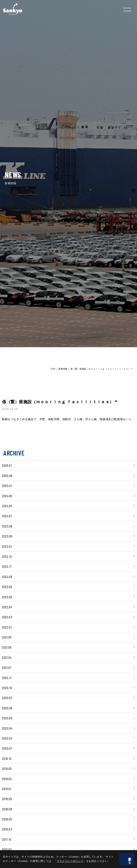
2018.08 (7, 809)
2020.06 (7, 708)
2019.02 (7, 779)
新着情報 (63, 369)
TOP (53, 369)
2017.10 (7, 839)
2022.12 (7, 556)
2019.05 (7, 769)
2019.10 (7, 758)
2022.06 (7, 587)
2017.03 (7, 849)
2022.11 (7, 566)
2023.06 (7, 526)
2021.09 (7, 637)
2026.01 (7, 465)
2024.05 (7, 506)
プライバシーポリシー (62, 861)
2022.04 (7, 607)
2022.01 (7, 627)
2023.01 (7, 546)
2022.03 (7, 617)
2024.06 (7, 496)
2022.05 (7, 597)
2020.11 (7, 678)
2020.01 (7, 748)
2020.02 (7, 738)
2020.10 (7, 688)
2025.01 (7, 486)
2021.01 (6, 667)
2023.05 (7, 536)
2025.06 (7, 476)
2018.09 (7, 799)
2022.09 (7, 577)
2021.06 (7, 647)
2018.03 (7, 829)
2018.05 (7, 819)
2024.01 (7, 516)
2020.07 (7, 698)
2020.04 (7, 728)
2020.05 (7, 718)
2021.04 (7, 657)
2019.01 (7, 789)
